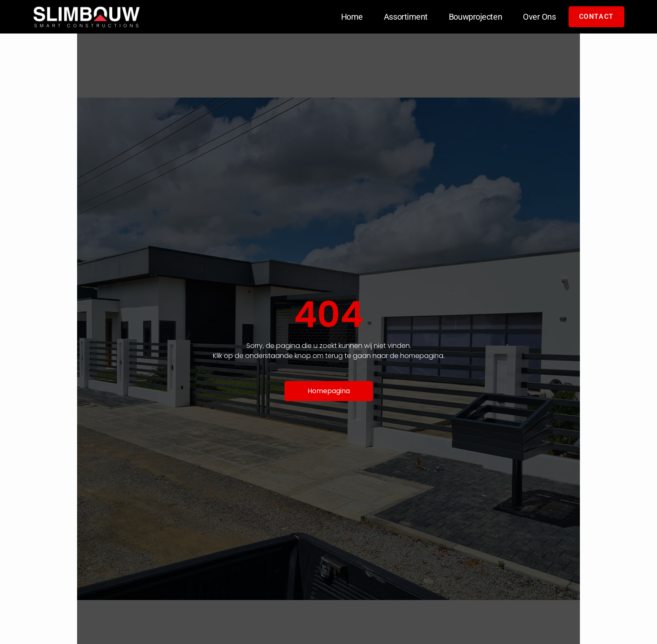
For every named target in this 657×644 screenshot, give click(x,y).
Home (352, 17)
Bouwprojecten (475, 17)
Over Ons (539, 17)
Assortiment (406, 17)
